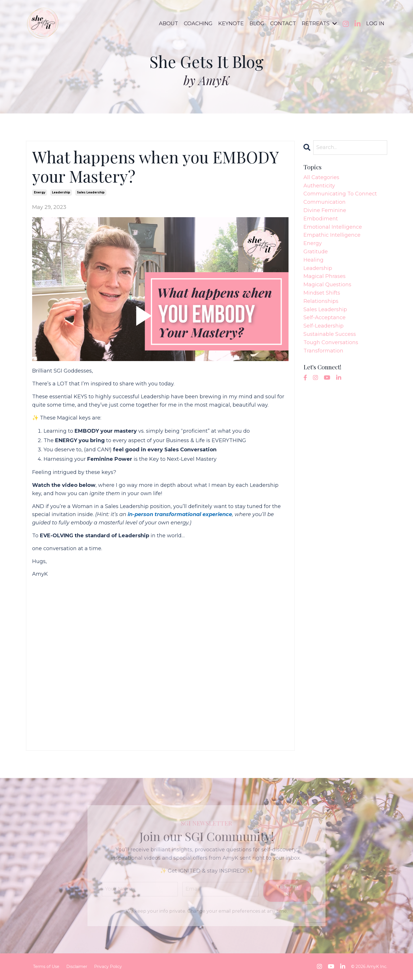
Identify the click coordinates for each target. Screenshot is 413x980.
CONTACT (283, 23)
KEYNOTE (231, 23)
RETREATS (319, 23)
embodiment (321, 219)
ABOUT (168, 23)
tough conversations (331, 342)
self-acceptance (325, 317)
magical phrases (325, 276)
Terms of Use (46, 967)
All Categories (321, 177)
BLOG (257, 23)
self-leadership (324, 326)
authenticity (319, 186)
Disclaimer (77, 967)
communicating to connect (340, 194)
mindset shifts (322, 293)
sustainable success (330, 334)
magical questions (327, 285)
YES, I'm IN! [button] (287, 890)
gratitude (316, 252)
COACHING (198, 23)
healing (313, 260)
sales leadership (91, 192)
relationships (321, 301)
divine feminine (325, 210)
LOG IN (375, 23)
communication (325, 202)
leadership (61, 192)
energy (40, 192)
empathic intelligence (332, 235)
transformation (323, 351)
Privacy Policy (108, 967)
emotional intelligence (333, 227)
